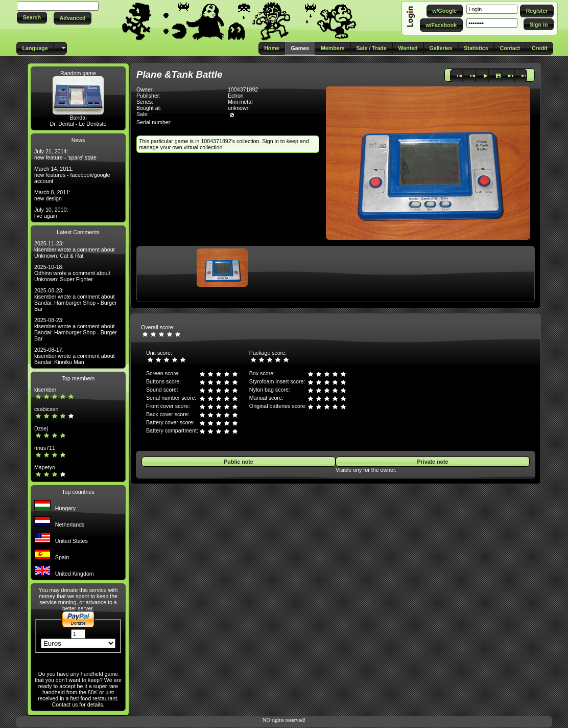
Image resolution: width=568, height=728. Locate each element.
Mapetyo (45, 467)
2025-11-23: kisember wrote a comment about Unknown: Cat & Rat (75, 249)
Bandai (78, 118)
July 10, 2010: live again (51, 213)
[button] (32, 18)
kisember (45, 390)
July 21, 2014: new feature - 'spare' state (65, 154)
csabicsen (46, 409)
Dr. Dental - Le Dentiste (78, 124)
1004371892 (243, 89)
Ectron (236, 96)
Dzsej (41, 428)
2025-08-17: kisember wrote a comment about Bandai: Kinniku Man (75, 356)
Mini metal (240, 102)
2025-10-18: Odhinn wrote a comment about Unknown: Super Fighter (72, 273)
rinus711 (45, 448)
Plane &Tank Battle (179, 74)
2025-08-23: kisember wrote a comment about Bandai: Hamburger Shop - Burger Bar (76, 300)
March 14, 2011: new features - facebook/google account (72, 175)
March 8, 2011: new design (52, 195)
